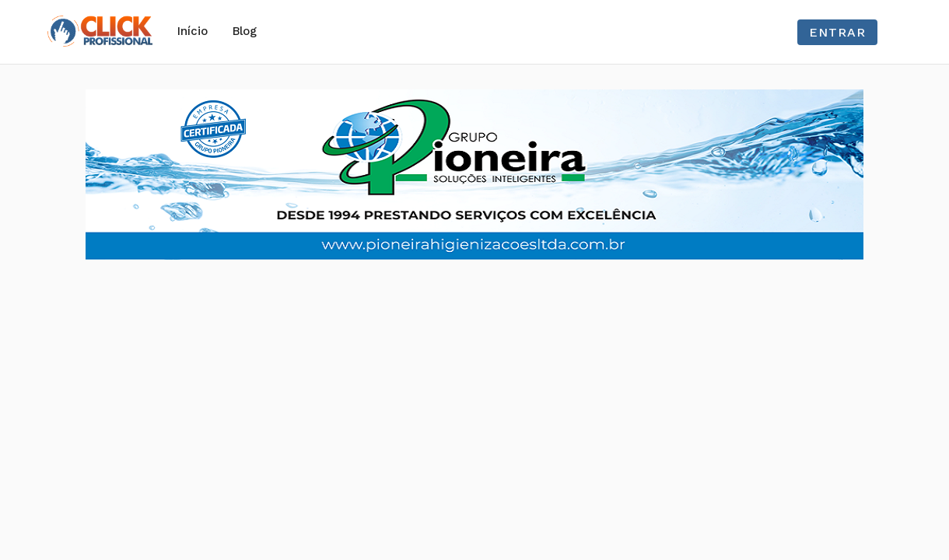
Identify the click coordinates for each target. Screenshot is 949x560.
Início (193, 31)
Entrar (837, 32)
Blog (245, 31)
